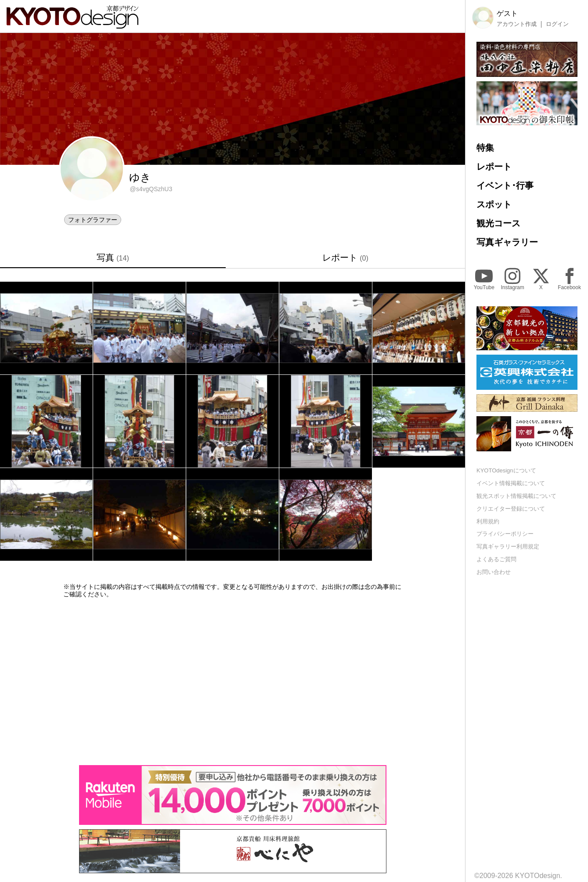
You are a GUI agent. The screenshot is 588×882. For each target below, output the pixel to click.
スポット (494, 204)
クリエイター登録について (511, 509)
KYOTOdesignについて (506, 470)
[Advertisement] (233, 682)
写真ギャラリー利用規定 (508, 546)
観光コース (498, 223)
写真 (113, 258)
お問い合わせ (494, 572)
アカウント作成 (517, 24)
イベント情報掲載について (511, 483)
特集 (485, 148)
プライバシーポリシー (505, 534)
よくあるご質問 (496, 559)
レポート (345, 258)
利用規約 (488, 521)
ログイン (557, 24)
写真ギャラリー (507, 242)
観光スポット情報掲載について (516, 496)
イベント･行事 (505, 185)
